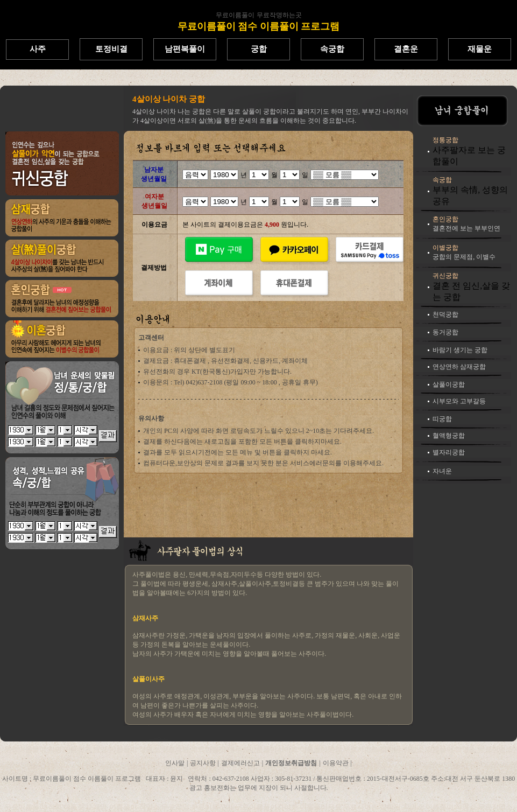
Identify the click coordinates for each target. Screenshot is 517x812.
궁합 (259, 49)
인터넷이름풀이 (413, 81)
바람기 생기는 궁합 (460, 350)
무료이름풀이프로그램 (310, 81)
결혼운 (406, 49)
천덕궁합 (445, 314)
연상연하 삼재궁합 (459, 367)
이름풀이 (366, 81)
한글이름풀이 (115, 81)
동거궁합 (445, 332)
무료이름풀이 (235, 15)
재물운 (480, 49)
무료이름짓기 (65, 81)
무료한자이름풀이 (171, 81)
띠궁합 (442, 419)
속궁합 (332, 49)
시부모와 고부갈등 (459, 401)
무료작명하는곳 (279, 15)
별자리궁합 (449, 452)
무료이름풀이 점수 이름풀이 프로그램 (259, 26)
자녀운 (442, 471)
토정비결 (111, 49)
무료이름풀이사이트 (236, 81)
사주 (38, 49)
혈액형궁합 (449, 436)
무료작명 (459, 81)
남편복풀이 (185, 49)
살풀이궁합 (449, 384)
